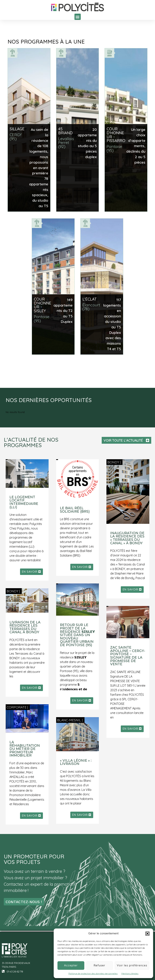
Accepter (71, 965)
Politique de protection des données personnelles (93, 973)
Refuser (100, 965)
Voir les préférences (132, 965)
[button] (147, 934)
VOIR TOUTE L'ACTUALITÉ (123, 440)
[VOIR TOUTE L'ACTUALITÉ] (148, 440)
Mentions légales (130, 973)
